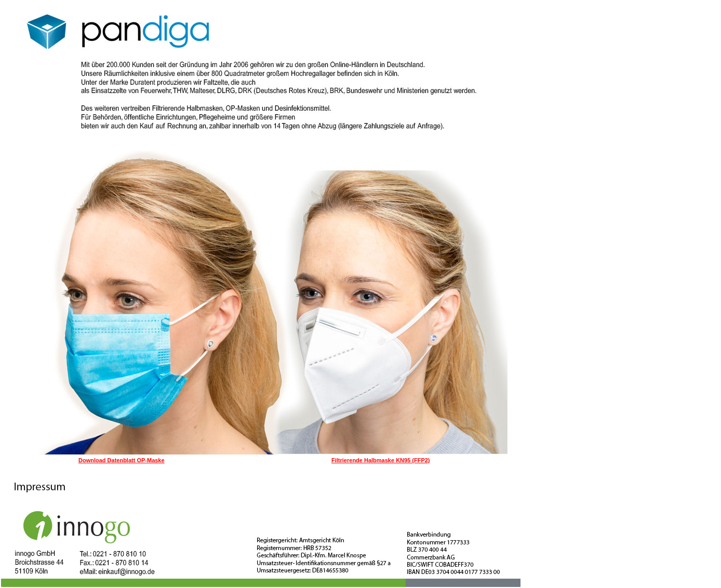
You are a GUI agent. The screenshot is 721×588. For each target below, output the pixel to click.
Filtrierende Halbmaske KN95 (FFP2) (381, 460)
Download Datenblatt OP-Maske (122, 460)
